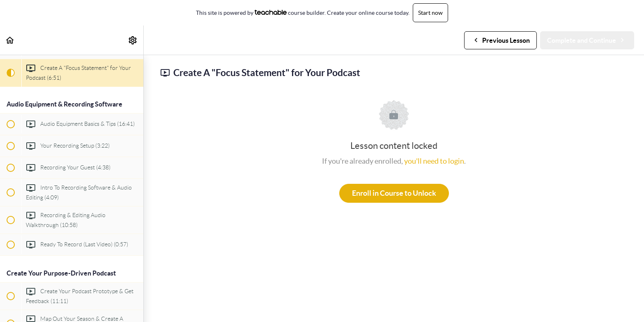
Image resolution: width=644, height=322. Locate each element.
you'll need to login (434, 161)
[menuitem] (133, 40)
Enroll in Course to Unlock (394, 193)
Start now (430, 13)
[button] (10, 40)
